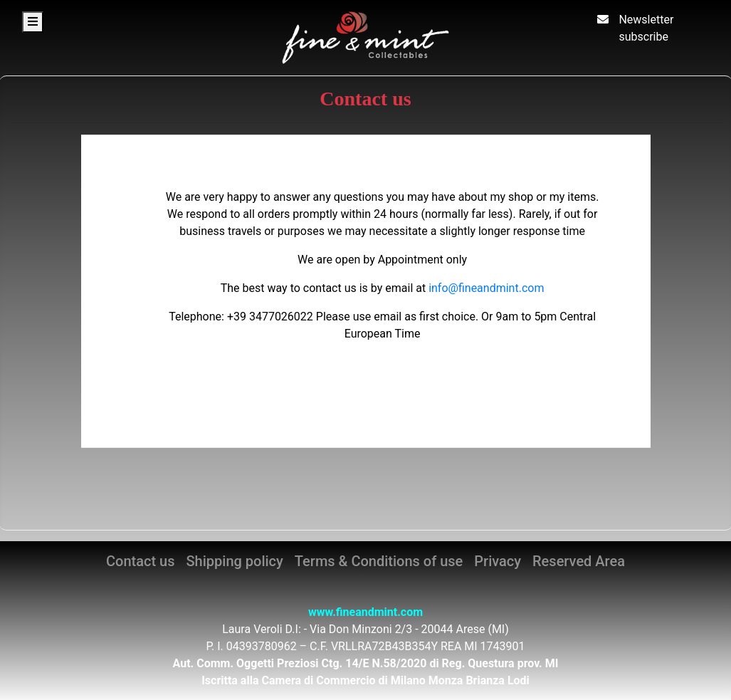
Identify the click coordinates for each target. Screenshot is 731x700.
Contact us (140, 561)
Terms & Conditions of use (379, 561)
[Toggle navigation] (33, 22)
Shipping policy (235, 561)
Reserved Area (579, 561)
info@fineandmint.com (486, 288)
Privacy (498, 561)
